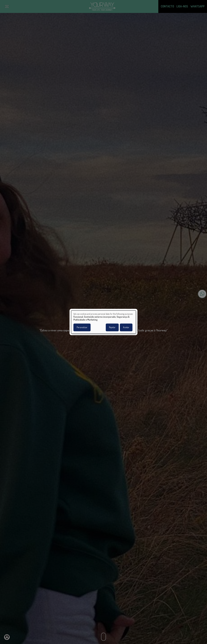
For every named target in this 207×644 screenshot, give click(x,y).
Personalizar (82, 327)
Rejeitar (112, 327)
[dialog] (103, 322)
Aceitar (126, 327)
